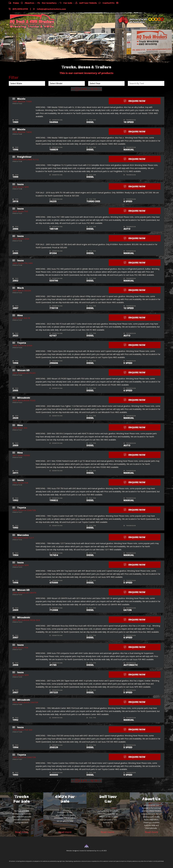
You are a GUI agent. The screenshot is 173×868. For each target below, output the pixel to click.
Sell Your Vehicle (86, 3)
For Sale (66, 3)
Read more (22, 832)
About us (28, 3)
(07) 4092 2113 (18, 9)
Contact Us (107, 3)
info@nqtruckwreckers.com (49, 9)
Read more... (108, 832)
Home (14, 3)
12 (92, 89)
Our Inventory (47, 3)
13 (96, 89)
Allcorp (99, 851)
